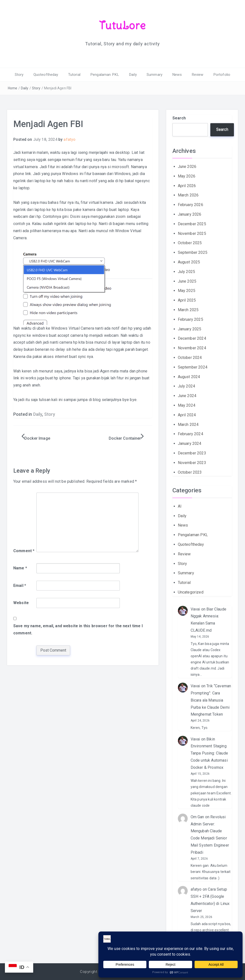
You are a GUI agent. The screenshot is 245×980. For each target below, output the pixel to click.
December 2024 (192, 338)
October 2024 (190, 357)
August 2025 (189, 262)
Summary (153, 75)
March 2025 (188, 310)
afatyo (69, 139)
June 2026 (187, 167)
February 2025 (191, 319)
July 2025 (186, 271)
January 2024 (190, 443)
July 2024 (186, 386)
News (175, 75)
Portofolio (217, 75)
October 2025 (190, 243)
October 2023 (190, 472)
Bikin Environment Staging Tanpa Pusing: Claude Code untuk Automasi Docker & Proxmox (209, 753)
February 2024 (191, 434)
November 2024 (192, 348)
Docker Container (125, 438)
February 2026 (191, 205)
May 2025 (187, 291)
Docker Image (37, 438)
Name (20, 568)
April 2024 (187, 415)
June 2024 (187, 396)
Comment (24, 551)
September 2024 (193, 367)
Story (24, 75)
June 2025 (187, 281)
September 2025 (193, 252)
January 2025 (190, 329)
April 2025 (187, 300)
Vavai (195, 609)
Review (194, 75)
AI (180, 506)
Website (21, 603)
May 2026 (187, 176)
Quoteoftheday (50, 75)
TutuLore (123, 25)
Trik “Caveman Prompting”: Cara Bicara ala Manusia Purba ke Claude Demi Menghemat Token (211, 700)
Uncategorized (191, 592)
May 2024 (187, 405)
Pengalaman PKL (106, 75)
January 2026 (190, 214)
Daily (133, 75)
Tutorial (77, 75)
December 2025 (192, 224)
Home (13, 88)
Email (20, 585)
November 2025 (192, 233)
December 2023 (192, 453)
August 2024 (189, 377)
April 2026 (187, 185)
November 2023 (192, 462)
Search (179, 118)
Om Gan (197, 817)
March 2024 (188, 424)
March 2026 (188, 195)
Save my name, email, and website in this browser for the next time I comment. (78, 629)
